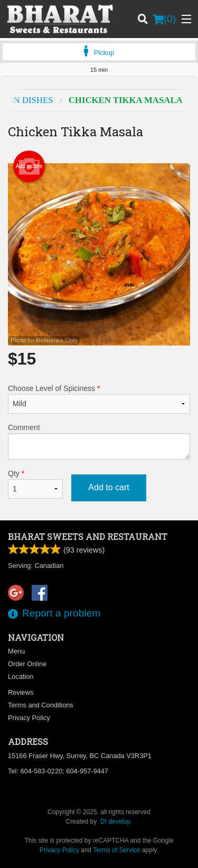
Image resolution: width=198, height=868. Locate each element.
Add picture (29, 166)
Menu (16, 651)
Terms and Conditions (41, 705)
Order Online (27, 664)
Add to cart (109, 487)
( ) (164, 19)
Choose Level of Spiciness (99, 399)
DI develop (115, 822)
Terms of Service (116, 850)
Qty (35, 484)
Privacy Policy (29, 718)
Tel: (58, 771)
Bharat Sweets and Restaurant (88, 536)
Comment (99, 441)
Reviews (21, 692)
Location (21, 676)
